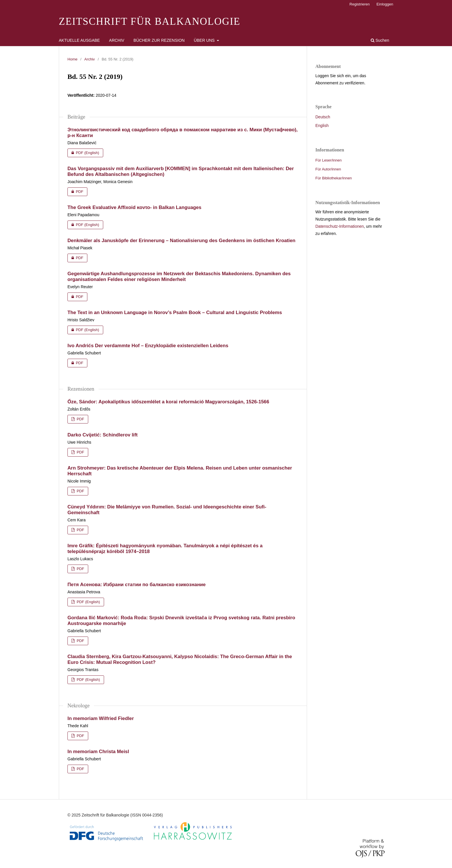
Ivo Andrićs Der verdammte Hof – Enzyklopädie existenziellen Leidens (148, 346)
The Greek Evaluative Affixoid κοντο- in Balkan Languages (134, 207)
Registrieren (359, 4)
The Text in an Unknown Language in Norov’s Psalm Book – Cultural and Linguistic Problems (175, 313)
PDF (75, 192)
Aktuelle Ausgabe (79, 40)
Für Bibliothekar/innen (334, 178)
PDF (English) (83, 153)
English (322, 126)
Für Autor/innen (328, 169)
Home (72, 59)
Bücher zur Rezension (159, 40)
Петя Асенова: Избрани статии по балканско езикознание (136, 585)
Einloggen (385, 4)
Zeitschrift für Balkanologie (150, 21)
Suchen (380, 40)
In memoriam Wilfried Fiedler (101, 718)
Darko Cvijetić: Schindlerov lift (102, 435)
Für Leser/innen (328, 160)
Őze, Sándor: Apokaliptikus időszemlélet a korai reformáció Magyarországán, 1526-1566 (168, 402)
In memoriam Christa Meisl (98, 752)
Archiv (117, 40)
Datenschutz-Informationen (340, 226)
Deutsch (323, 117)
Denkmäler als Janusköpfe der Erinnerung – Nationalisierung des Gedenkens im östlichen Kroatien (181, 241)
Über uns (205, 40)
